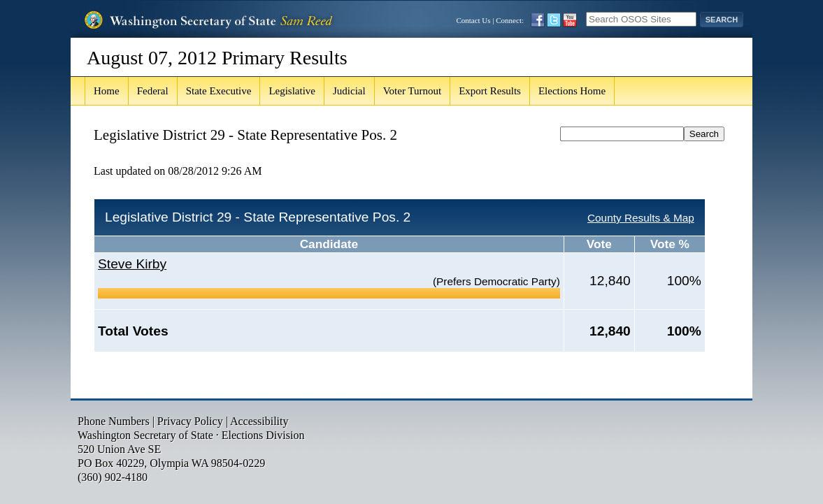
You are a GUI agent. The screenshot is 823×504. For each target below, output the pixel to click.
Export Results (490, 91)
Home (107, 91)
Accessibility (259, 421)
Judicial (349, 91)
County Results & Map (641, 218)
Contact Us (473, 20)
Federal (153, 91)
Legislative (292, 91)
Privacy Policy (190, 421)
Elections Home (572, 91)
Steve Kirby (132, 264)
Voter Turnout (413, 91)
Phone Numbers (114, 421)
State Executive (219, 91)
